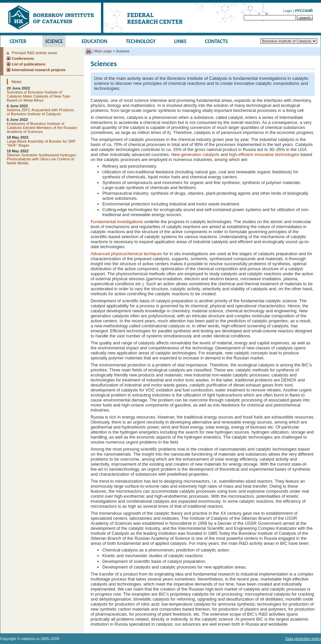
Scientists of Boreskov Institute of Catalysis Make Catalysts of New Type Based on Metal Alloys (38, 96)
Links (180, 41)
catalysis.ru (30, 639)
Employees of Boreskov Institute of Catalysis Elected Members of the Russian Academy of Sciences (42, 128)
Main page (103, 51)
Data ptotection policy (303, 639)
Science (54, 41)
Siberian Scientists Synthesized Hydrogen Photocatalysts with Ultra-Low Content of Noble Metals (41, 159)
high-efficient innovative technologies (264, 154)
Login (288, 11)
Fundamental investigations (117, 222)
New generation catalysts (195, 154)
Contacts (216, 41)
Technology (141, 41)
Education (94, 41)
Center (18, 41)
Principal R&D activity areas (34, 53)
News (16, 82)
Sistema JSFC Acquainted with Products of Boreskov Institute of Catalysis (40, 112)
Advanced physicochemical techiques (126, 254)
